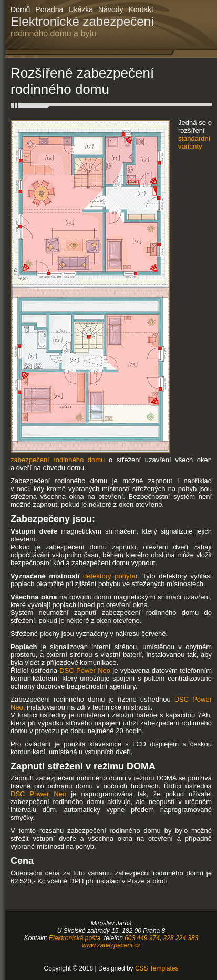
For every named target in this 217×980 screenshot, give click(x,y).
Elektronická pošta (75, 938)
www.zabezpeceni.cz (111, 945)
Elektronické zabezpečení (82, 26)
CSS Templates (157, 968)
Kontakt (141, 9)
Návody (111, 9)
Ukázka (81, 9)
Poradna (49, 9)
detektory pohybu (110, 576)
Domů (20, 9)
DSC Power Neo (85, 670)
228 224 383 (181, 938)
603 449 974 (142, 938)
